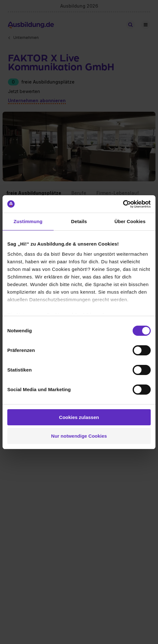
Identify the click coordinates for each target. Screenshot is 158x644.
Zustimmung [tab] (28, 221)
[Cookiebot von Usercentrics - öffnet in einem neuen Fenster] (123, 204)
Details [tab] (79, 221)
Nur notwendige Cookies (79, 436)
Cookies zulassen (79, 417)
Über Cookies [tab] (130, 221)
